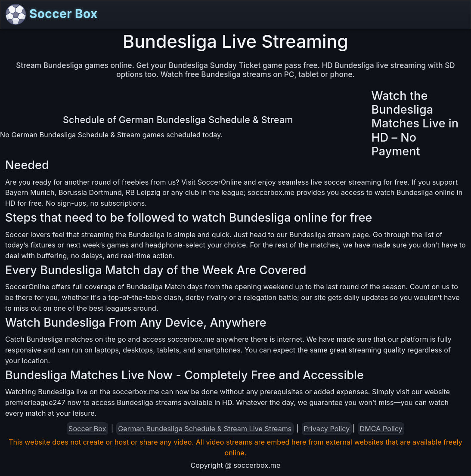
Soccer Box (52, 15)
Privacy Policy (327, 429)
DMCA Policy (381, 429)
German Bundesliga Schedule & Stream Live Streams (205, 429)
